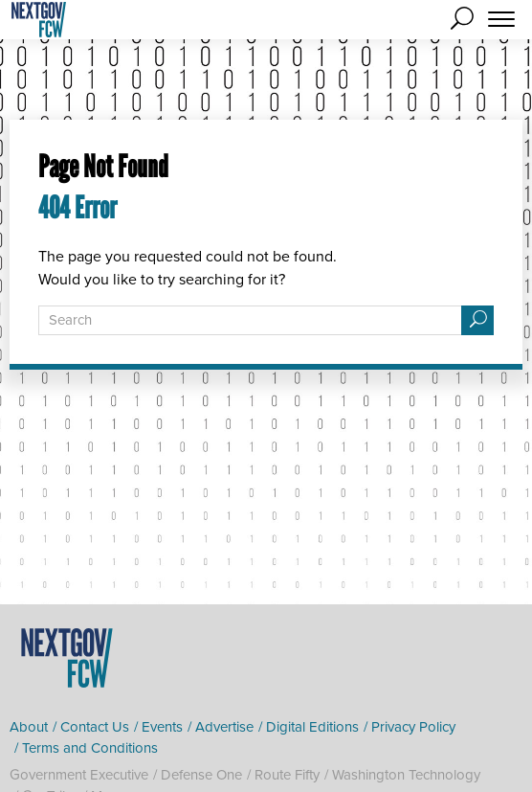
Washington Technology (406, 775)
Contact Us (95, 727)
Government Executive (79, 775)
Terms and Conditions (90, 748)
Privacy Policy (413, 727)
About (29, 727)
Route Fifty (287, 775)
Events (162, 727)
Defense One (201, 775)
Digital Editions (312, 727)
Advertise (224, 727)
